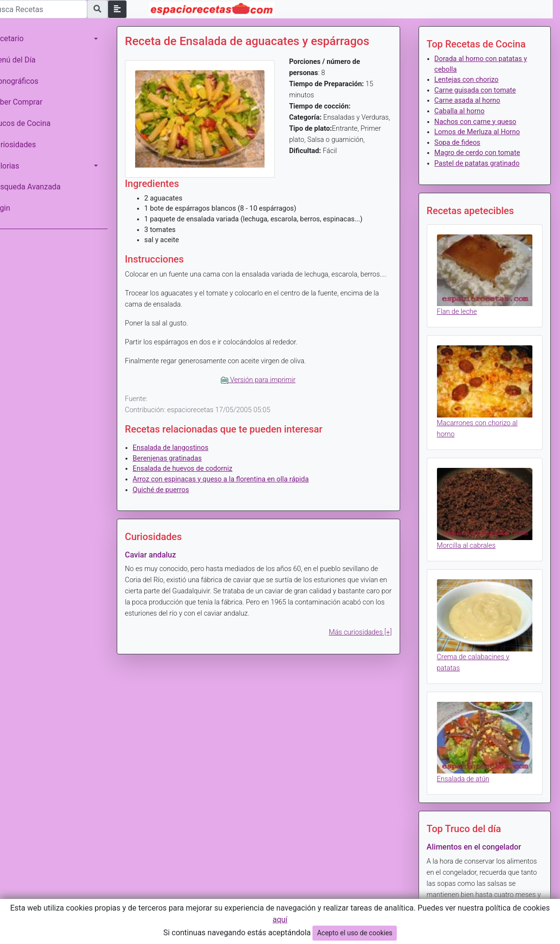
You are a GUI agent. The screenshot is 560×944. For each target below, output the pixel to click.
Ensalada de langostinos (184, 457)
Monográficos (28, 81)
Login (14, 208)
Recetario (21, 39)
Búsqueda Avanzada (39, 187)
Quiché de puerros (174, 499)
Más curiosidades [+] (365, 642)
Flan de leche (461, 308)
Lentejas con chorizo (471, 80)
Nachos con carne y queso (480, 122)
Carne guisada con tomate (480, 90)
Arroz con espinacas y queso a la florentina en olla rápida (234, 488)
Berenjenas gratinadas (181, 467)
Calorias (19, 166)
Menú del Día (27, 60)
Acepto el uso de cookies (355, 933)
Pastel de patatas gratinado (482, 163)
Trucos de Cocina (34, 123)
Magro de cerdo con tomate (482, 153)
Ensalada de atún (467, 762)
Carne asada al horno (472, 101)
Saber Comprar (31, 102)
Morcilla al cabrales (471, 535)
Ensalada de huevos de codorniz (196, 478)
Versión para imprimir (267, 389)
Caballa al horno (464, 111)
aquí (280, 920)
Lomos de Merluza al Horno (482, 132)
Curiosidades (27, 145)
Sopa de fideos (462, 143)
